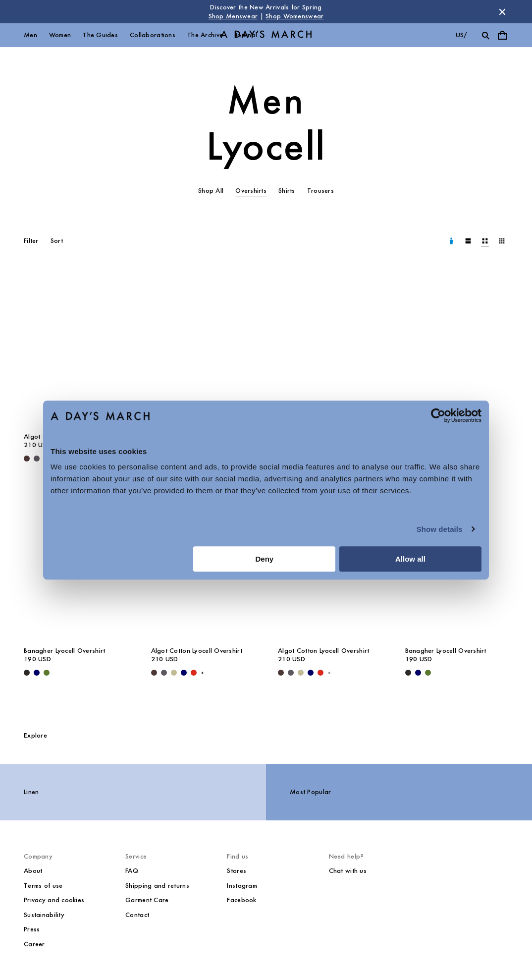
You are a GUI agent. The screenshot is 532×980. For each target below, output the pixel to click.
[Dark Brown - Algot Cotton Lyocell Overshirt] (27, 459)
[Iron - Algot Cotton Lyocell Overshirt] (37, 459)
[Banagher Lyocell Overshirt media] (457, 349)
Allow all (410, 559)
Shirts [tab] (287, 191)
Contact (137, 915)
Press (32, 929)
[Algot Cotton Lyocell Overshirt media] (76, 349)
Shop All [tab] (211, 191)
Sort (57, 241)
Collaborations (153, 35)
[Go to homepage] (266, 35)
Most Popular (310, 792)
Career (34, 944)
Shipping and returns (157, 886)
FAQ (132, 871)
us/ (461, 35)
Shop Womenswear (294, 16)
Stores (237, 871)
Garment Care (147, 900)
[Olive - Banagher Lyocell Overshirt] (47, 673)
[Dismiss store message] (502, 12)
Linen (31, 792)
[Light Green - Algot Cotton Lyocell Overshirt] (174, 673)
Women (60, 35)
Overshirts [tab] (251, 191)
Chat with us (348, 871)
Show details (440, 529)
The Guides (100, 35)
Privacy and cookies (54, 900)
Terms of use (43, 886)
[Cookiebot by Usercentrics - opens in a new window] (438, 415)
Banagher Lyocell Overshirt (64, 651)
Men (30, 35)
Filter (31, 241)
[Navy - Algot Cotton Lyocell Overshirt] (184, 673)
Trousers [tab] (320, 191)
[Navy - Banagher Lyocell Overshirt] (37, 673)
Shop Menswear (233, 16)
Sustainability (44, 915)
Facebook (241, 900)
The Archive (205, 35)
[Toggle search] (485, 35)
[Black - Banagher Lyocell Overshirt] (27, 673)
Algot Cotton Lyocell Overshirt (197, 651)
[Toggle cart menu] (502, 35)
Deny (265, 559)
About (33, 871)
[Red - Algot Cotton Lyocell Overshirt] (194, 673)
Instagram (242, 886)
